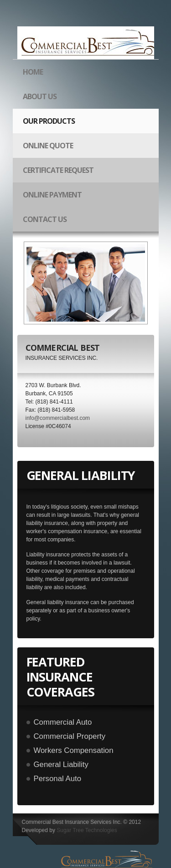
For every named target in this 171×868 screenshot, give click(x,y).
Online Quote (48, 146)
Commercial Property (70, 736)
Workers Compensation (74, 750)
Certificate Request (58, 170)
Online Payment (52, 195)
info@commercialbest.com (58, 418)
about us (40, 96)
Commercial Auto (63, 722)
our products (46, 125)
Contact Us (45, 219)
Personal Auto (58, 779)
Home (33, 72)
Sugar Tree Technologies (87, 830)
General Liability (61, 765)
